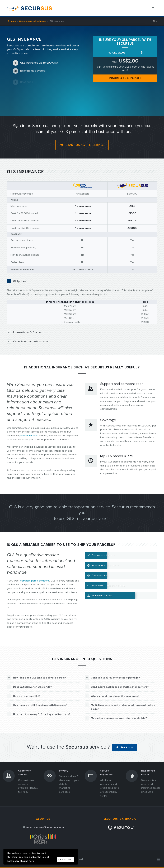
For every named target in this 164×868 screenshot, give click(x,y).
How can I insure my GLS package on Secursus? (39, 714)
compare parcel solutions (35, 581)
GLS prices (17, 281)
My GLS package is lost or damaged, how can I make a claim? (120, 707)
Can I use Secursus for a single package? (112, 678)
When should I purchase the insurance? (112, 696)
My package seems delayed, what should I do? (116, 718)
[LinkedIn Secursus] (158, 859)
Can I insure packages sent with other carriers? (117, 687)
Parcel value (116, 53)
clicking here (27, 861)
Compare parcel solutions (33, 21)
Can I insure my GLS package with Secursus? (37, 705)
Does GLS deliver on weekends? (29, 687)
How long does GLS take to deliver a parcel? (36, 678)
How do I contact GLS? (24, 696)
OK (65, 860)
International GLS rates (24, 332)
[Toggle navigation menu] (153, 8)
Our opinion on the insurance (28, 341)
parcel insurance (29, 435)
